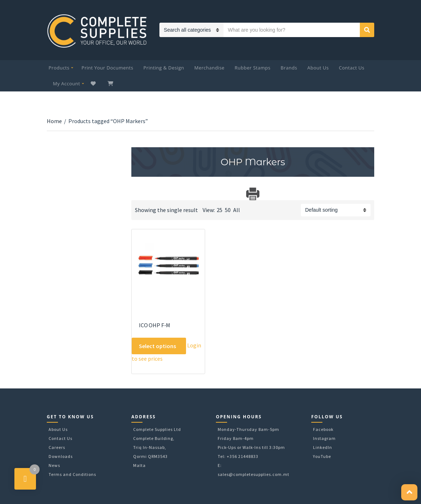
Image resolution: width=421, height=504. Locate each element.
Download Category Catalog (138, 194)
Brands (289, 68)
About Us (318, 68)
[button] (409, 492)
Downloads (61, 456)
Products (59, 68)
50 (228, 210)
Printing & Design (164, 68)
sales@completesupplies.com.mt (253, 474)
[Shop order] (336, 210)
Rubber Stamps (253, 68)
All (237, 210)
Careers (57, 447)
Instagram (324, 438)
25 (219, 210)
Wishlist (94, 84)
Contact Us (352, 68)
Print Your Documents (108, 68)
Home (54, 121)
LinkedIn (323, 447)
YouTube (322, 456)
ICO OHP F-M (155, 325)
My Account (67, 84)
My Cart (111, 84)
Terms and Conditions (72, 474)
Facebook (323, 429)
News (54, 465)
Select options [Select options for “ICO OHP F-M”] (157, 346)
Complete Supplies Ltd (157, 429)
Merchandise (209, 68)
